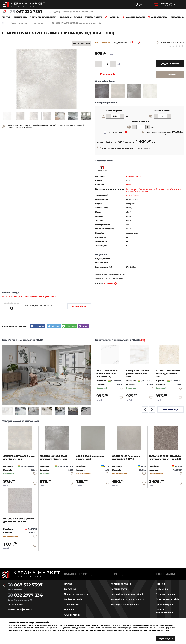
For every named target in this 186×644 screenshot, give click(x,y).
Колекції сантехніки (121, 584)
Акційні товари (134, 17)
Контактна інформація (20, 609)
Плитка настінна (141, 191)
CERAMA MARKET (134, 176)
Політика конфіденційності (165, 611)
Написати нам (15, 604)
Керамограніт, (133, 189)
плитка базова (133, 195)
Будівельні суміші (71, 17)
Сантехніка (20, 17)
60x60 (129, 185)
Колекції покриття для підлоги (127, 599)
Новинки (112, 17)
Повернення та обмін (168, 599)
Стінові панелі (72, 604)
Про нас (160, 584)
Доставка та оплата (166, 594)
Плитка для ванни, (147, 189)
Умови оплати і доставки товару (109, 278)
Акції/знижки (158, 17)
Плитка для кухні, (163, 189)
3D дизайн (108, 284)
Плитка (6, 17)
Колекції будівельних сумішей (127, 594)
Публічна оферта (165, 604)
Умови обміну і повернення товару (110, 274)
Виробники (178, 17)
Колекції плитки (119, 589)
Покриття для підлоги (43, 17)
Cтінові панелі (93, 17)
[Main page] (31, 574)
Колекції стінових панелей (125, 604)
